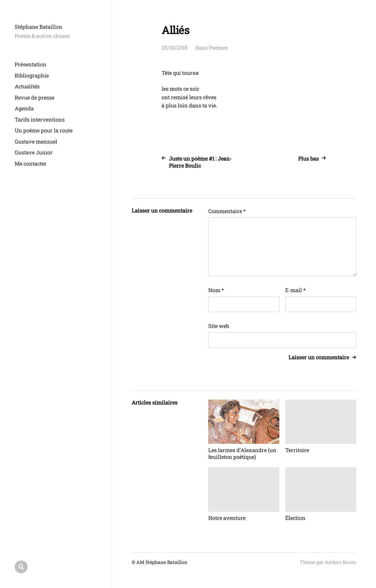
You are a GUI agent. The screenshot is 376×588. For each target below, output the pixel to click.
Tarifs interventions (40, 119)
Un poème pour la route (44, 130)
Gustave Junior (34, 152)
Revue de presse (35, 97)
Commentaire (227, 211)
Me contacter (31, 164)
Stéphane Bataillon (38, 27)
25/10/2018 (174, 48)
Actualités (27, 86)
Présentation (31, 64)
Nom (216, 290)
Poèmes (218, 48)
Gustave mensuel (36, 141)
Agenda (24, 108)
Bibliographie (32, 75)
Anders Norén (341, 562)
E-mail (295, 290)
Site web (219, 326)
